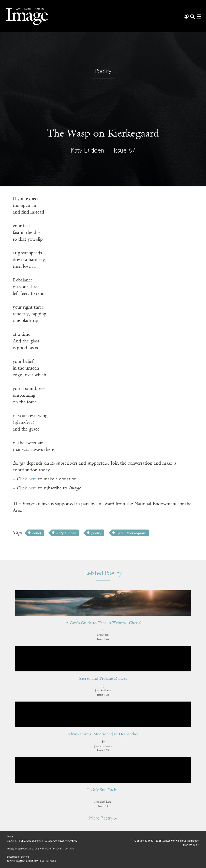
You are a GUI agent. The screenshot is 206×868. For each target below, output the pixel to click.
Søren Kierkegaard (132, 533)
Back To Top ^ (191, 845)
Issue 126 (103, 639)
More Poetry (103, 818)
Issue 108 (103, 695)
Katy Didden (87, 151)
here (33, 479)
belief (37, 533)
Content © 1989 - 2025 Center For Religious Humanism (167, 841)
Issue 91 (103, 806)
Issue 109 (103, 751)
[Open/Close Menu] (198, 16)
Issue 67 (125, 151)
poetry (96, 533)
